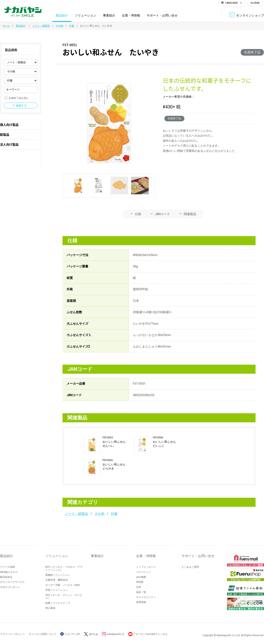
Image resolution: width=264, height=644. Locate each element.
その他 (59, 26)
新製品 (5, 135)
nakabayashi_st (116, 634)
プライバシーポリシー (12, 634)
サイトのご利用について (42, 634)
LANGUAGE (232, 3)
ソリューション (85, 15)
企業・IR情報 (131, 15)
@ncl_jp (93, 634)
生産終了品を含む (19, 98)
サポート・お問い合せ (162, 15)
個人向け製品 (9, 125)
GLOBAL (255, 3)
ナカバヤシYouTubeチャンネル (151, 634)
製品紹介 (62, 15)
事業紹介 (109, 15)
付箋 (72, 26)
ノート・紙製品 (41, 26)
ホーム (6, 26)
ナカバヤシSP (70, 634)
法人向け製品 (9, 144)
